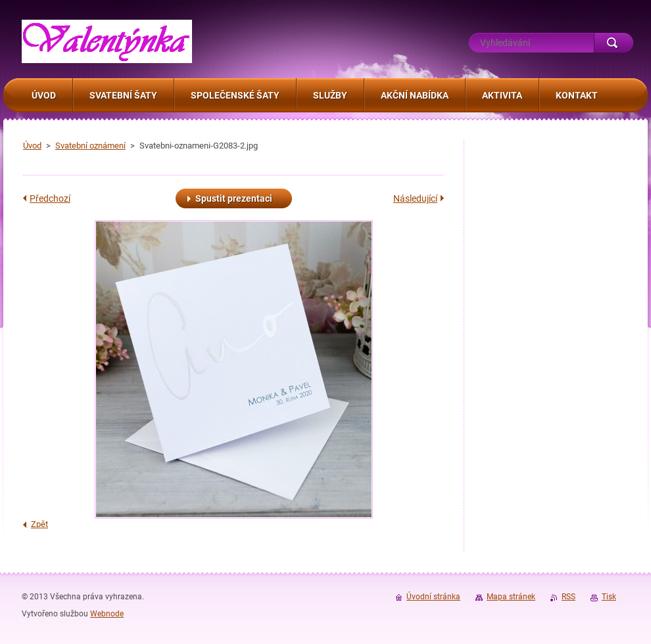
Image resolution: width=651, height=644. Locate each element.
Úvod (32, 146)
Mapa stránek (511, 597)
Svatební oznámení (90, 146)
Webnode (107, 614)
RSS (568, 597)
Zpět (39, 524)
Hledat (614, 43)
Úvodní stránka (433, 597)
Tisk (609, 597)
